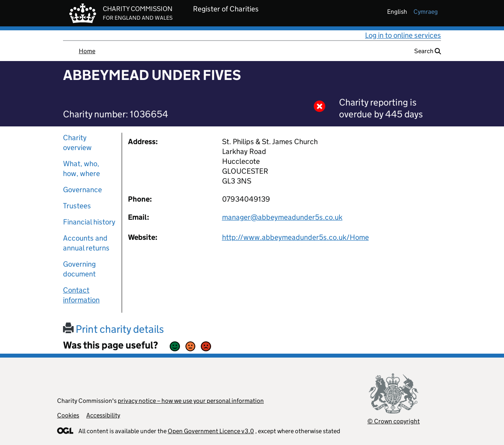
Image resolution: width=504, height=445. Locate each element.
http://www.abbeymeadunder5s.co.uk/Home (296, 237)
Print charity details (113, 329)
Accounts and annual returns (86, 243)
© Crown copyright (394, 421)
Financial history (89, 222)
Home (87, 51)
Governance (82, 190)
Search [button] (428, 51)
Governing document (79, 269)
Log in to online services (403, 35)
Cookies (68, 415)
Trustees (77, 206)
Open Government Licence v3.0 (211, 431)
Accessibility (103, 415)
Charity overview (77, 143)
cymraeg (426, 12)
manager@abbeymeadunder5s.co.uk (282, 217)
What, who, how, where (82, 169)
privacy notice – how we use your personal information (191, 401)
